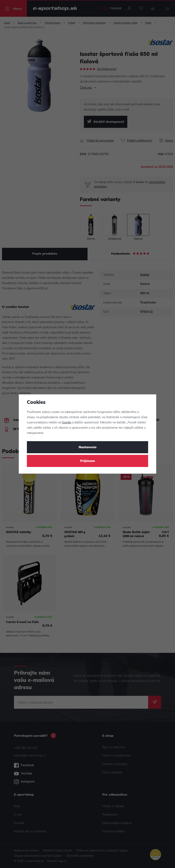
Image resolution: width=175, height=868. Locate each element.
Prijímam (88, 461)
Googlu (67, 423)
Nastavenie (88, 447)
